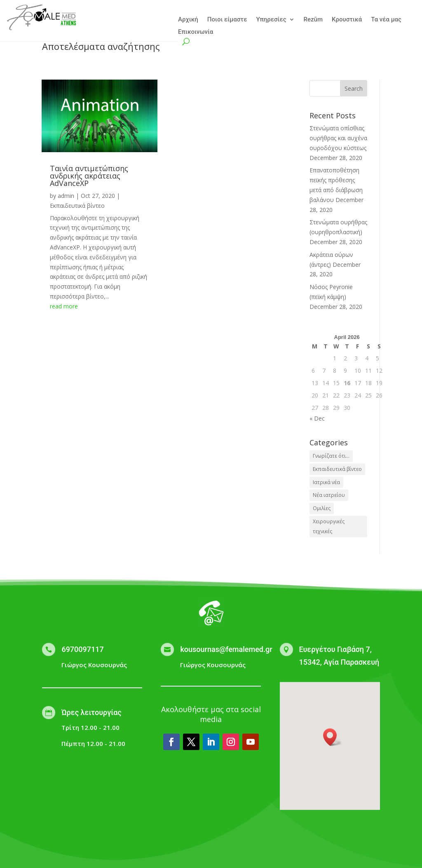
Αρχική (188, 20)
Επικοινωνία (196, 32)
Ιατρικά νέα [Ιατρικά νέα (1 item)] (326, 482)
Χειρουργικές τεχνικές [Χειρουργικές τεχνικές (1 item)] (329, 526)
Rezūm (313, 20)
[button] (333, 737)
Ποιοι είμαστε (227, 20)
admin (66, 196)
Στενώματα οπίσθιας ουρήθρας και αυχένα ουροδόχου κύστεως (338, 138)
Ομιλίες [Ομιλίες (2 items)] (322, 508)
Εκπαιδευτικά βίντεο (77, 206)
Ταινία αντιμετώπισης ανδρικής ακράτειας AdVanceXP (89, 176)
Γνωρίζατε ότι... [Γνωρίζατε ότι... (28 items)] (331, 456)
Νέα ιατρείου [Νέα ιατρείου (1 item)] (329, 495)
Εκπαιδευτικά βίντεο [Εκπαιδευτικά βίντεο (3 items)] (337, 469)
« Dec (317, 418)
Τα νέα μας (386, 20)
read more (64, 306)
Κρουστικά (347, 20)
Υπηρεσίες (271, 20)
